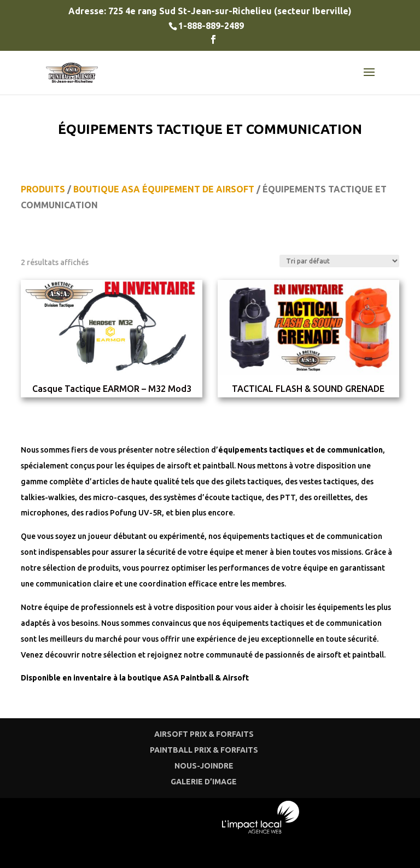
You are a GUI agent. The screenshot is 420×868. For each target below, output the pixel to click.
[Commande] (339, 261)
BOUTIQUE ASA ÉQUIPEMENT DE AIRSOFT (164, 189)
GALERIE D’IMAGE (204, 782)
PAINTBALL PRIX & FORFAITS (204, 750)
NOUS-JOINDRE (204, 766)
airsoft (179, 466)
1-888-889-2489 (211, 26)
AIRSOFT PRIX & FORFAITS (204, 734)
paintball (218, 466)
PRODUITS (43, 189)
